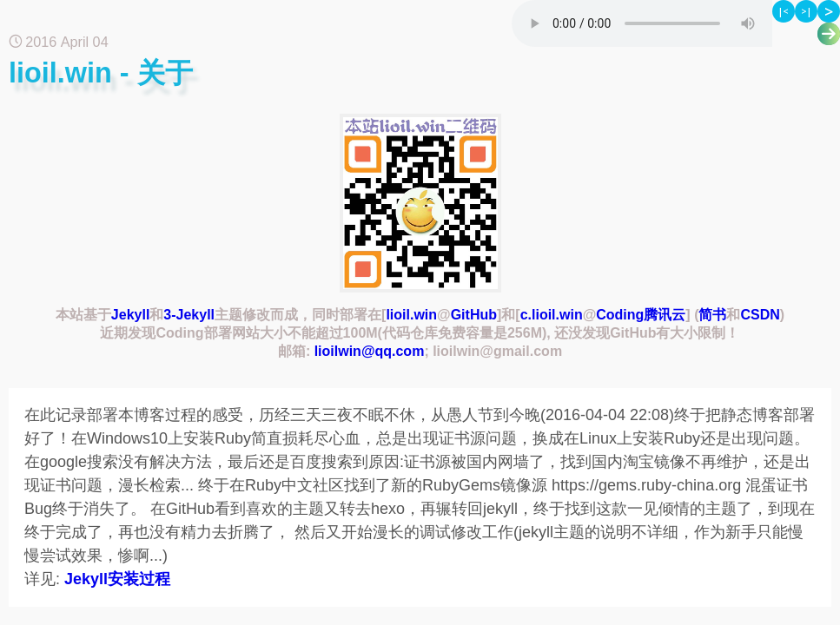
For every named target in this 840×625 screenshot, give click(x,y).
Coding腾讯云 (641, 315)
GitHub (474, 315)
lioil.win (411, 315)
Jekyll (130, 315)
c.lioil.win (552, 315)
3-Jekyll (189, 315)
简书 (712, 315)
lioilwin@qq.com (370, 351)
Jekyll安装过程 (117, 579)
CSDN (760, 315)
